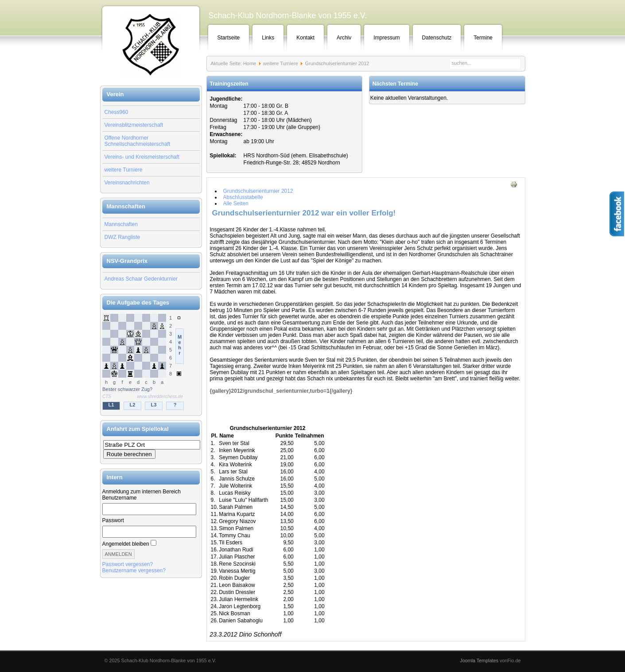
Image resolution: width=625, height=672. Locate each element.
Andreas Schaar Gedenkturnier (141, 279)
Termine (483, 38)
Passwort (113, 520)
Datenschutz (437, 38)
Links (268, 38)
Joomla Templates (479, 660)
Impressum (386, 38)
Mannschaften (121, 224)
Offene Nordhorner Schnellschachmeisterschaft (138, 141)
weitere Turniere (124, 170)
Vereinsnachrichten (127, 183)
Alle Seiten (236, 203)
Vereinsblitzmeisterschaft (134, 125)
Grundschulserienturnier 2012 (258, 191)
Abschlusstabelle (243, 197)
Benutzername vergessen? (134, 570)
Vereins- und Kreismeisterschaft (142, 157)
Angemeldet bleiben (126, 544)
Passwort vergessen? (128, 564)
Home (250, 63)
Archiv (344, 38)
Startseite (229, 38)
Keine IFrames (151, 363)
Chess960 (116, 112)
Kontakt (305, 38)
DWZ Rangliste (122, 237)
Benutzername (120, 498)
